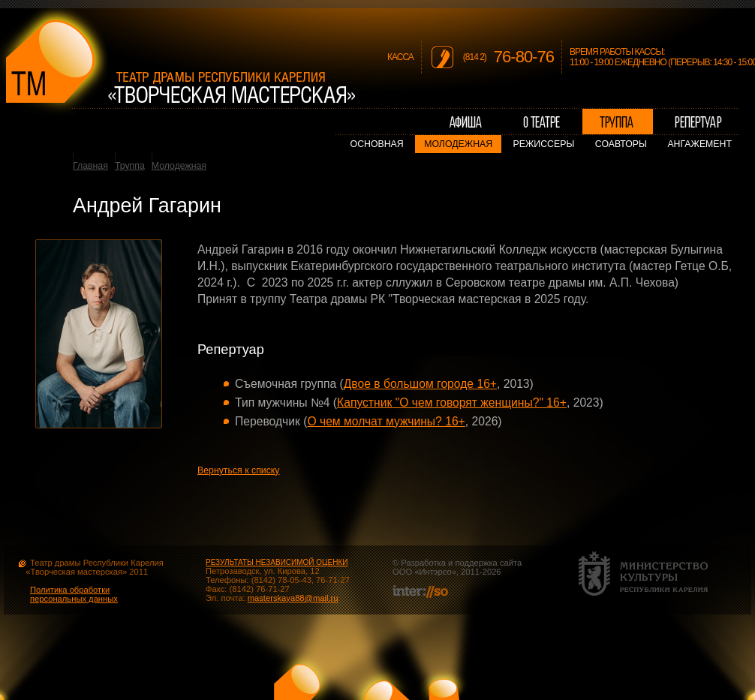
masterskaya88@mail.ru (293, 598)
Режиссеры (544, 144)
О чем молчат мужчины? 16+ (386, 421)
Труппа (130, 166)
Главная (90, 166)
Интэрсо (435, 572)
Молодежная (458, 144)
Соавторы (621, 144)
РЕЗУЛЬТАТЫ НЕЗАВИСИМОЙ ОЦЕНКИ (277, 562)
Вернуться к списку (239, 470)
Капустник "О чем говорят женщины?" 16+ (452, 403)
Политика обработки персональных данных (74, 594)
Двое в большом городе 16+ (420, 384)
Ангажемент (699, 144)
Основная (377, 144)
